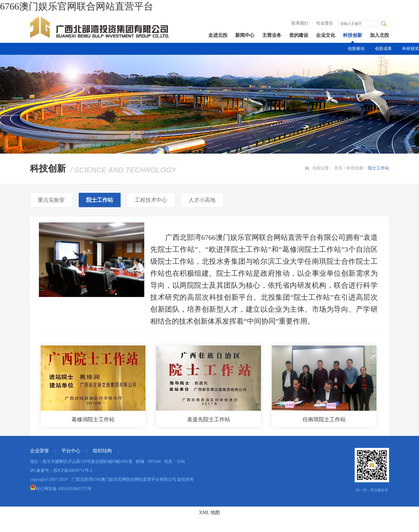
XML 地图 (210, 512)
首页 (338, 168)
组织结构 (102, 451)
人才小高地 (202, 200)
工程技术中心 (151, 200)
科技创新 (353, 35)
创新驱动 (356, 49)
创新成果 (383, 49)
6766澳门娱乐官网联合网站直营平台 (77, 6)
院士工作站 (379, 168)
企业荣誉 (40, 451)
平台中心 (71, 451)
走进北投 (218, 35)
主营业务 (272, 35)
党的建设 (299, 35)
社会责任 (325, 23)
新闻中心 (245, 35)
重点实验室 (51, 200)
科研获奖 (411, 49)
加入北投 (379, 35)
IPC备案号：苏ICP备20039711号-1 (61, 470)
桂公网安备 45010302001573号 (61, 489)
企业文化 (326, 35)
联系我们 (300, 23)
